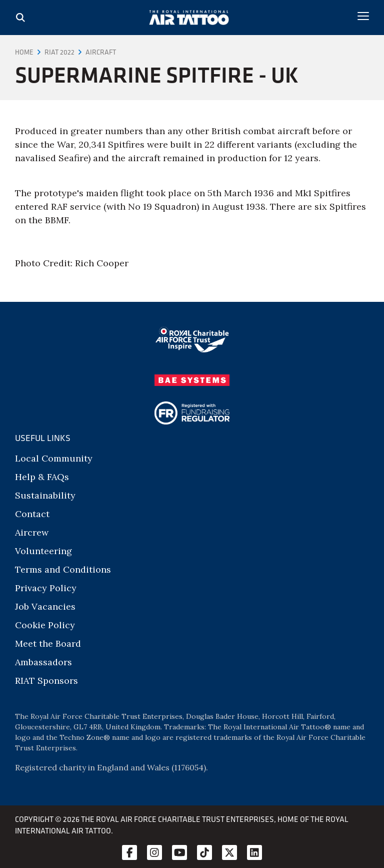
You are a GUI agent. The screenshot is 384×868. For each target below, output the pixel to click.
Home (24, 52)
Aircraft (101, 52)
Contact (32, 514)
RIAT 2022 (59, 52)
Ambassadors (43, 662)
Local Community (54, 458)
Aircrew (32, 532)
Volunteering (43, 551)
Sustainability (45, 495)
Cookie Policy (45, 625)
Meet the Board (48, 643)
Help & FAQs (42, 477)
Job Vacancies (45, 606)
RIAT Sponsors (46, 681)
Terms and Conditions (63, 569)
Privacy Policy (46, 588)
